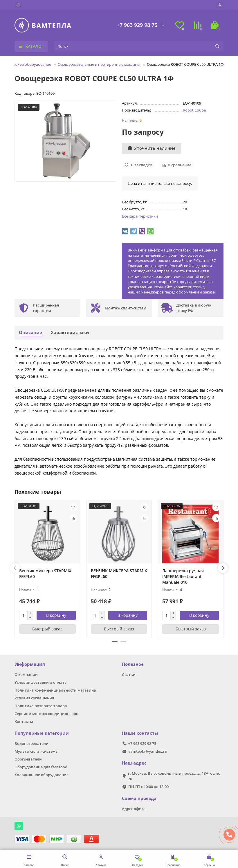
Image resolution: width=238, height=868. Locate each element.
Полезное (133, 664)
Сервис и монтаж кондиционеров (46, 714)
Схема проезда (139, 798)
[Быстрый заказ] (47, 629)
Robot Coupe (194, 110)
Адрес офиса (134, 809)
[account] (220, 5)
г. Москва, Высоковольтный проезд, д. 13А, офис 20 (174, 776)
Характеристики (70, 332)
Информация (30, 664)
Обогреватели (28, 759)
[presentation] (15, 568)
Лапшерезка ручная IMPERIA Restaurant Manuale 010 (183, 576)
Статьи (129, 674)
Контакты (24, 721)
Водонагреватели (31, 743)
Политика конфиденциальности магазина (55, 690)
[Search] (139, 46)
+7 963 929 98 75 (137, 25)
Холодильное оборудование (42, 775)
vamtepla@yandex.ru (148, 751)
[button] (115, 642)
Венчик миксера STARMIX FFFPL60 (45, 573)
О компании (26, 674)
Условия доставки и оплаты (41, 682)
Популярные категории (42, 733)
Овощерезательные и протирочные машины (99, 64)
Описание (30, 332)
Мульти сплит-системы (37, 751)
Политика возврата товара (41, 706)
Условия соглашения (34, 698)
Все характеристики (140, 216)
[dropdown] (18, 5)
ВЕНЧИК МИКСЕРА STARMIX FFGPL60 (119, 573)
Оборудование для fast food (41, 767)
